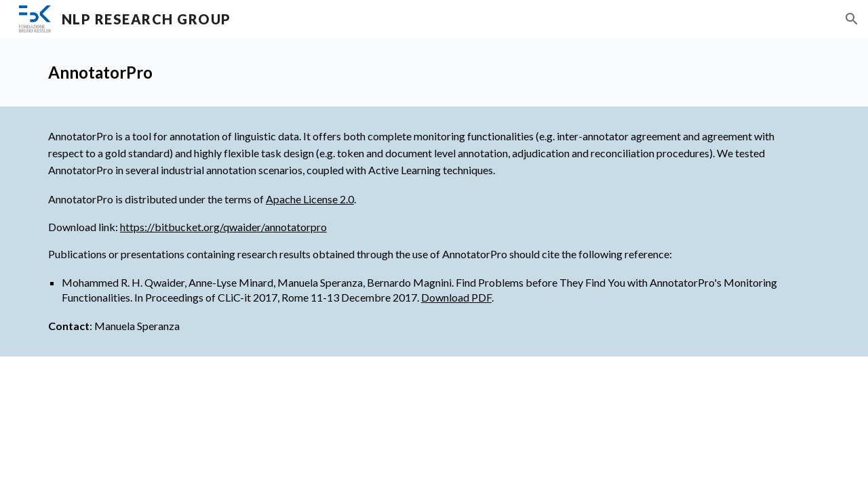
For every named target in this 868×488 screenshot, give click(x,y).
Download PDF (456, 297)
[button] (852, 19)
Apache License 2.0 (310, 199)
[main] (434, 72)
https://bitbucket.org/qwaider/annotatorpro (223, 227)
